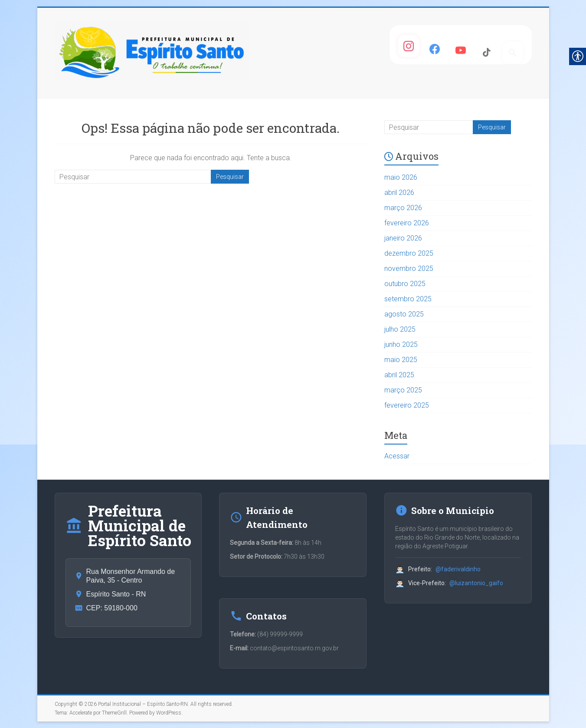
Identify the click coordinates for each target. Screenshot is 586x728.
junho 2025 (401, 344)
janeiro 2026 (403, 238)
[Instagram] (409, 45)
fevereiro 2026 (407, 223)
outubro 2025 (405, 284)
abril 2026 (399, 193)
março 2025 (403, 390)
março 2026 (403, 208)
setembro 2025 (408, 299)
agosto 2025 (404, 314)
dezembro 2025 (409, 253)
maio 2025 (401, 360)
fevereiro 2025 (407, 405)
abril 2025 (399, 375)
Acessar (397, 456)
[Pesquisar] (513, 53)
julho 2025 (400, 329)
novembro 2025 (409, 268)
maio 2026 (401, 177)
